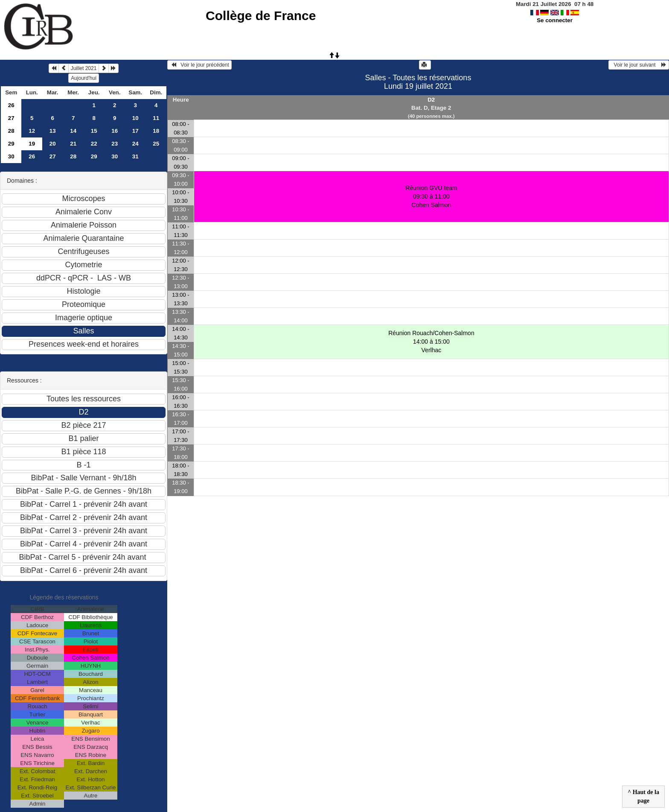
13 (53, 131)
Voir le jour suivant (639, 65)
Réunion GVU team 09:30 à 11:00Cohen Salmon (431, 196)
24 (135, 144)
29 (11, 144)
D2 (431, 100)
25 (156, 144)
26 (11, 105)
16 (115, 131)
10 (135, 118)
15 (94, 131)
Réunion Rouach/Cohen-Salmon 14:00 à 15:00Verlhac (431, 342)
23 (115, 144)
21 (73, 144)
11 (156, 118)
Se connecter (555, 20)
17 (135, 131)
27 (11, 118)
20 (53, 144)
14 (73, 131)
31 (135, 156)
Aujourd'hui (84, 78)
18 (156, 131)
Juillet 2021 (84, 68)
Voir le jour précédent (199, 65)
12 (32, 131)
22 (94, 144)
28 (11, 131)
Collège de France (261, 16)
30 (11, 156)
